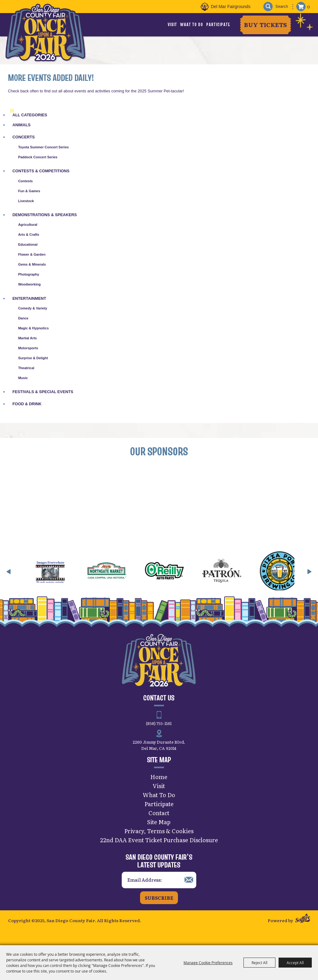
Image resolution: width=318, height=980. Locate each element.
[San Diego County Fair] (45, 33)
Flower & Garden (32, 254)
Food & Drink (27, 404)
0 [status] (309, 7)
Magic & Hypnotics (33, 328)
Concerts (24, 137)
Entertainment (29, 298)
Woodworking (29, 284)
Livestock (26, 201)
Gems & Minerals (32, 264)
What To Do (192, 25)
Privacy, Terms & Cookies (159, 831)
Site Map (159, 822)
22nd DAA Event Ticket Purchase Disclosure (159, 840)
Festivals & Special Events (43, 392)
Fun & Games (29, 191)
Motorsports (28, 348)
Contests (25, 181)
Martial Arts (27, 338)
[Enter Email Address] (159, 880)
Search (268, 7)
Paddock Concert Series (38, 157)
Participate (218, 25)
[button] (9, 572)
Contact (159, 813)
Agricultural (28, 225)
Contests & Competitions (41, 171)
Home (159, 777)
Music (23, 378)
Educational (28, 244)
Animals (21, 125)
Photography (29, 274)
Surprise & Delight (33, 358)
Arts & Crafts (29, 235)
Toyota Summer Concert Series (43, 147)
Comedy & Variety (33, 308)
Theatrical (26, 368)
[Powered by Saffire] (303, 919)
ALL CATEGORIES (30, 115)
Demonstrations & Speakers (45, 215)
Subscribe (159, 898)
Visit (172, 25)
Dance (23, 318)
